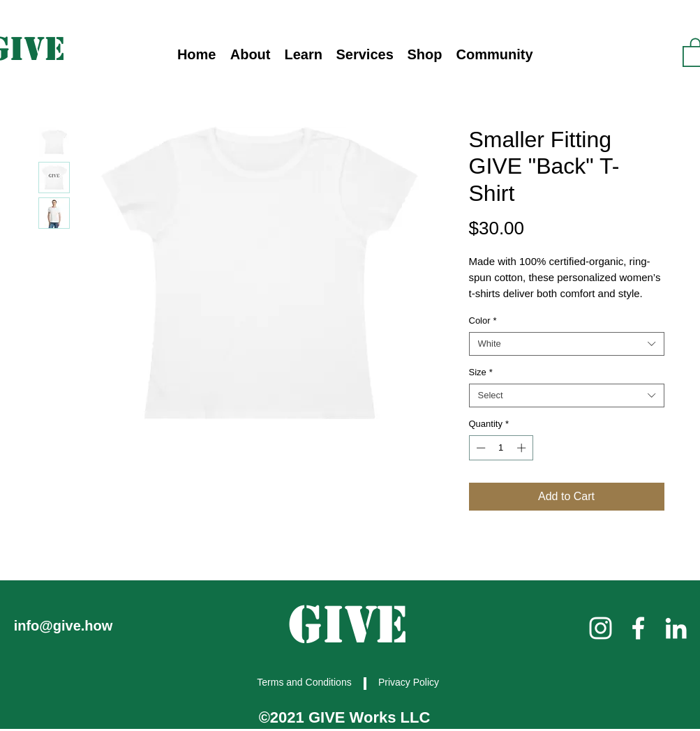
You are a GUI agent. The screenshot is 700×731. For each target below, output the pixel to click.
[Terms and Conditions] (306, 682)
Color (483, 321)
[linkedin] (676, 628)
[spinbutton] (501, 448)
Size (481, 372)
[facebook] (638, 628)
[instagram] (601, 628)
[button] (304, 55)
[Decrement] (479, 448)
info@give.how (64, 626)
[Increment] (523, 448)
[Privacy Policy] (410, 682)
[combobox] (567, 344)
